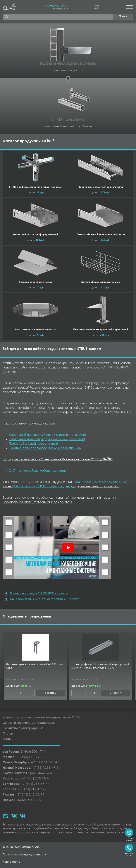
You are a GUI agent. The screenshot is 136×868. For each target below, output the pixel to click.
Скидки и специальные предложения (29, 723)
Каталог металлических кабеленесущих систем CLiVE (41, 718)
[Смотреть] (68, 548)
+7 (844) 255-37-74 (35, 784)
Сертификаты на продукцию (23, 729)
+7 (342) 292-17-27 (28, 800)
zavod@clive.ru (60, 9)
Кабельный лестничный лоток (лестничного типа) (47, 435)
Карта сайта (12, 862)
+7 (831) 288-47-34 (46, 768)
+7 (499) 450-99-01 (56, 6)
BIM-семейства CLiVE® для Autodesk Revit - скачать (43, 599)
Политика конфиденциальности (24, 855)
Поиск (123, 17)
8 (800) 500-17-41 (34, 752)
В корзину (50, 693)
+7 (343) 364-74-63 (40, 773)
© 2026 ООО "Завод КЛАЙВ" (22, 847)
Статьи (8, 734)
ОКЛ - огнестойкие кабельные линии (38, 471)
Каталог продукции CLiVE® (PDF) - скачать (36, 594)
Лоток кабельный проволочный (33, 444)
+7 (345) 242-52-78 (30, 795)
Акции (7, 739)
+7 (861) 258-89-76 (36, 779)
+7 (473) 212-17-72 (32, 790)
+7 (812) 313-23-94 (45, 763)
